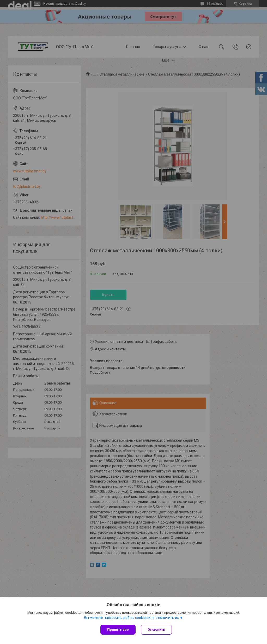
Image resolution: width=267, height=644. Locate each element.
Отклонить (156, 630)
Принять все (118, 630)
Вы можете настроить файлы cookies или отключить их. (132, 618)
